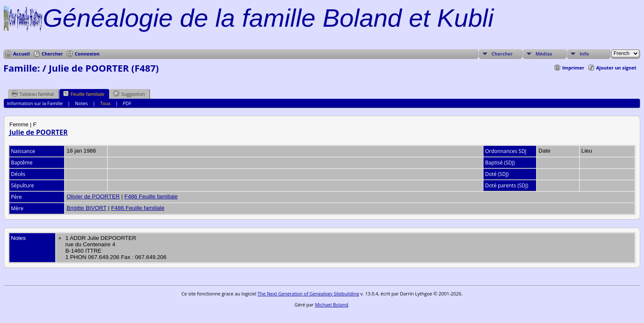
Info (584, 54)
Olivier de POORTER (93, 196)
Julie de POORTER (39, 132)
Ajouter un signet (616, 68)
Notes (81, 103)
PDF (127, 103)
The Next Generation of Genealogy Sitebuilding (308, 294)
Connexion (87, 54)
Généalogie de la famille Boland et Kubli (268, 18)
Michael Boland (332, 305)
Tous (105, 103)
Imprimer (573, 68)
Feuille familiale (84, 94)
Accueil (21, 54)
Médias (544, 54)
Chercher (52, 54)
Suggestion (129, 94)
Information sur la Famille (35, 103)
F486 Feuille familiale (151, 196)
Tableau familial (33, 94)
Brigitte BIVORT (86, 208)
